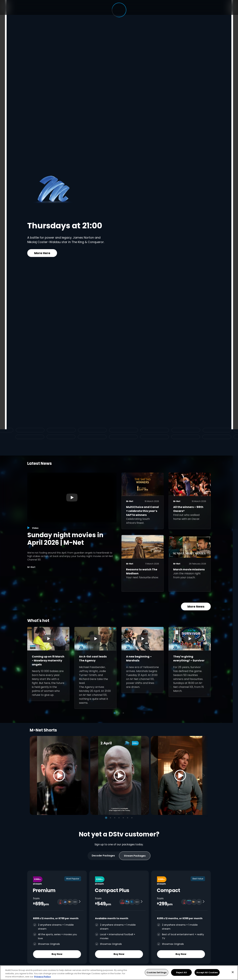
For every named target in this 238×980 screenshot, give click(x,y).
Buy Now (57, 954)
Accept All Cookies (207, 972)
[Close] (233, 972)
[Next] (205, 775)
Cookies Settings (157, 972)
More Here (42, 253)
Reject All (181, 972)
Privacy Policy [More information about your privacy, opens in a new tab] (42, 977)
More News (196, 606)
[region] (119, 973)
